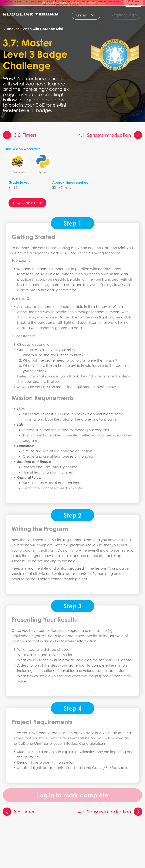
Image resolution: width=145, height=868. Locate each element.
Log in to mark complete (73, 795)
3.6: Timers (20, 135)
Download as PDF (27, 203)
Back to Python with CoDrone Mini (33, 29)
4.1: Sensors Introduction (110, 135)
